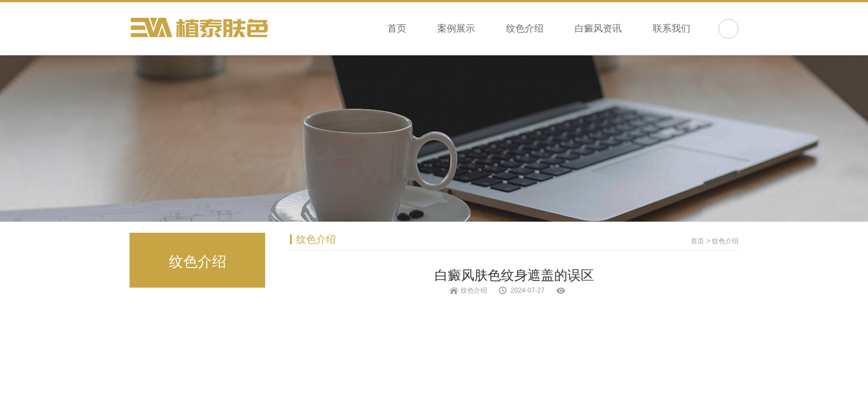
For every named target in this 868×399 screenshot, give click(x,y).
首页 (397, 29)
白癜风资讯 (598, 29)
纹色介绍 (525, 29)
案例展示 (456, 29)
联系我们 (671, 29)
